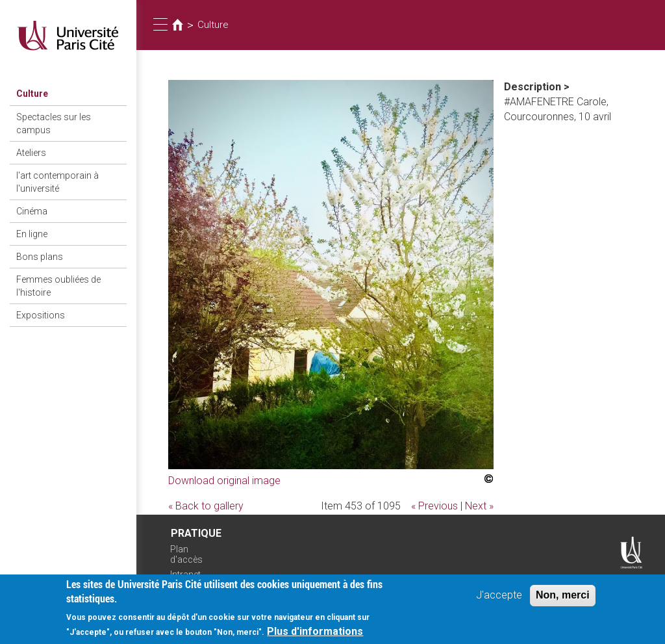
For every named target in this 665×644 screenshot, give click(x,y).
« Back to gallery (206, 506)
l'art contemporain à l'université (57, 182)
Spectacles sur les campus (54, 123)
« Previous (434, 506)
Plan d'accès (186, 555)
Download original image (224, 481)
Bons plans (40, 257)
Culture (32, 94)
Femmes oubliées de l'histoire (58, 286)
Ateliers (31, 153)
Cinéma (32, 211)
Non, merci (563, 599)
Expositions (41, 315)
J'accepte (499, 599)
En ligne (32, 234)
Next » (479, 506)
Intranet (185, 574)
